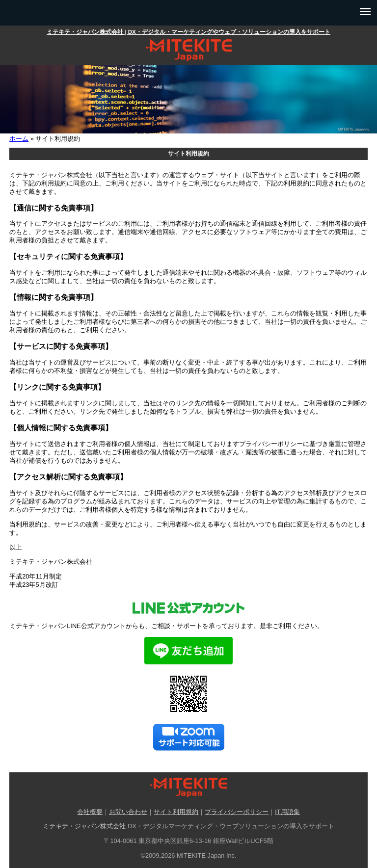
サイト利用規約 (176, 812)
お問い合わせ (128, 812)
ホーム (19, 139)
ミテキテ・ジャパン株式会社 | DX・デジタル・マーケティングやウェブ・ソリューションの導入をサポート (188, 32)
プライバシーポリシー (237, 812)
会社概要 (90, 812)
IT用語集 (287, 812)
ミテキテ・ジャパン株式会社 (84, 826)
